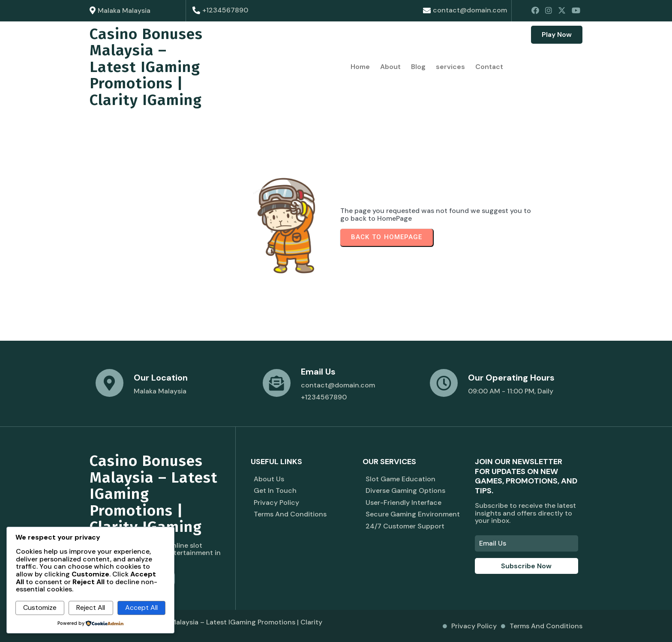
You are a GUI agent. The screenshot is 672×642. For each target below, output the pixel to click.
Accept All (141, 607)
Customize (40, 607)
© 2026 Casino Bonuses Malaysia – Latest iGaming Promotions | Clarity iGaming (206, 626)
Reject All (91, 607)
